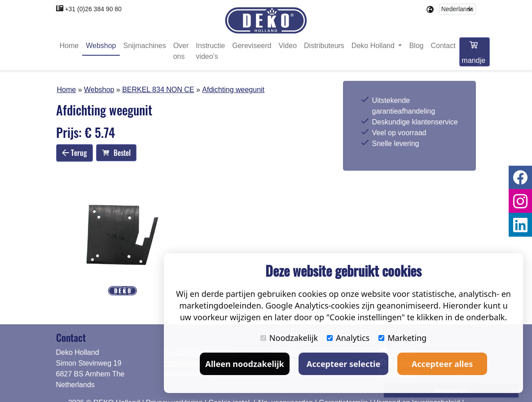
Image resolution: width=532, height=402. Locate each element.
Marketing (402, 338)
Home (69, 46)
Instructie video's (210, 51)
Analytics (348, 338)
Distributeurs (324, 46)
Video (288, 46)
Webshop (101, 46)
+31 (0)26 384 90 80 (93, 9)
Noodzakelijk (289, 338)
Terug (75, 153)
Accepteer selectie (343, 364)
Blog (416, 46)
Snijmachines (145, 46)
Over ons (181, 51)
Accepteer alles (442, 364)
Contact (443, 46)
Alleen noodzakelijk (244, 364)
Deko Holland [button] (374, 46)
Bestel (116, 153)
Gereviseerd (252, 46)
